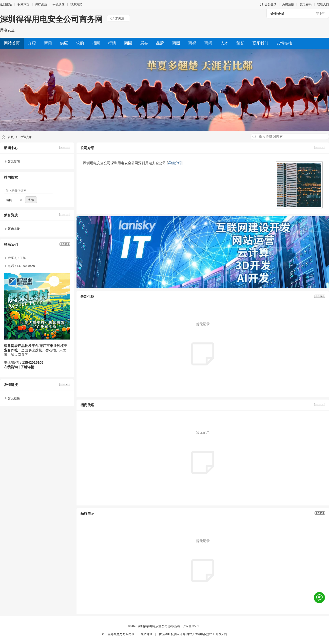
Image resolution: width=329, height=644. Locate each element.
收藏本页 (23, 4)
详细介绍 (175, 163)
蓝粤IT (166, 634)
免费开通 (147, 634)
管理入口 (323, 4)
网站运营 (205, 634)
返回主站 (6, 4)
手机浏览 (58, 4)
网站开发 (192, 634)
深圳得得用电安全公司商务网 (51, 19)
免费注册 (288, 4)
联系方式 (76, 4)
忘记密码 (306, 4)
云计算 (181, 634)
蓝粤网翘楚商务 (118, 634)
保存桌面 (41, 4)
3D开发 (217, 634)
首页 (11, 137)
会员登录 (271, 4)
